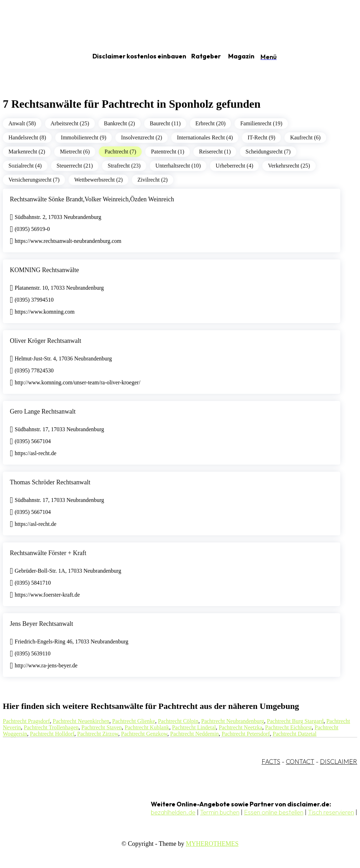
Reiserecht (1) (215, 152)
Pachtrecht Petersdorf (246, 734)
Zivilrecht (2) (153, 180)
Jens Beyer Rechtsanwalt (41, 624)
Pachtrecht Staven (102, 727)
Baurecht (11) (165, 123)
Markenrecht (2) (27, 152)
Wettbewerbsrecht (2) (98, 180)
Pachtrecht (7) (120, 152)
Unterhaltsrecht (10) (178, 166)
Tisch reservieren (331, 812)
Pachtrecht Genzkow (144, 734)
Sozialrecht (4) (25, 166)
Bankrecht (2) (120, 123)
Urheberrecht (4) (234, 166)
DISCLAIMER (339, 762)
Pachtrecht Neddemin (194, 734)
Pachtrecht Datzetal (294, 734)
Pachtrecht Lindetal (194, 727)
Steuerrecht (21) (75, 166)
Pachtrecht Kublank (147, 727)
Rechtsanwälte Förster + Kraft (48, 553)
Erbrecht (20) (211, 123)
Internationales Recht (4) (205, 137)
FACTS (271, 762)
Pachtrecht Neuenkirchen (81, 721)
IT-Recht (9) (261, 137)
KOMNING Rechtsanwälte (44, 270)
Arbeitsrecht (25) (70, 123)
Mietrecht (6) (75, 152)
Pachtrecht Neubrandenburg (233, 721)
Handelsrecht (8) (27, 137)
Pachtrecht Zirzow (98, 734)
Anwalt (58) (22, 123)
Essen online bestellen (274, 812)
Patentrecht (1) (168, 152)
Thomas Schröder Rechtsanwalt (50, 482)
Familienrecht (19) (261, 123)
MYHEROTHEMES (212, 844)
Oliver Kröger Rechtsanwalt (46, 341)
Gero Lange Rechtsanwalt (43, 411)
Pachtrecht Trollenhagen (51, 727)
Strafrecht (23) (124, 166)
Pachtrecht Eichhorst (288, 727)
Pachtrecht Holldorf (52, 734)
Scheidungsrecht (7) (268, 152)
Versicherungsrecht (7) (34, 180)
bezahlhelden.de (173, 812)
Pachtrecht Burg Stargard (295, 721)
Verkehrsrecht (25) (289, 166)
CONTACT (300, 762)
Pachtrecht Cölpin (178, 721)
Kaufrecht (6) (305, 137)
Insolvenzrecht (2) (142, 137)
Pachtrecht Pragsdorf (26, 721)
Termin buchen (220, 812)
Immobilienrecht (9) (83, 137)
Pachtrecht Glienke (134, 721)
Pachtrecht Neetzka (240, 727)
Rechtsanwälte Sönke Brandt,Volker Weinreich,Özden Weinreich (92, 199)
